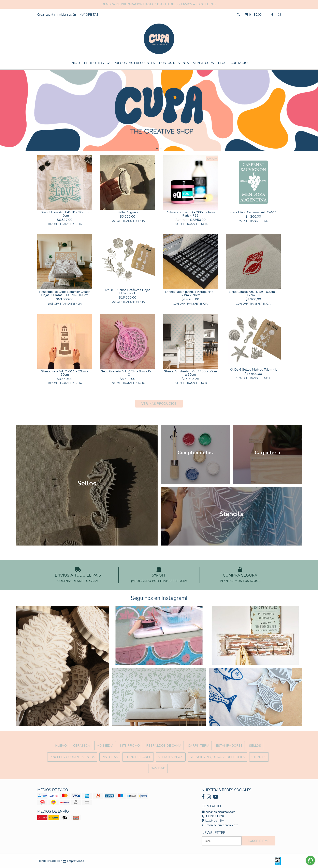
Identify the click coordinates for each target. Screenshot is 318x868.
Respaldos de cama (164, 746)
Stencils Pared (138, 757)
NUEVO (61, 746)
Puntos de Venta (174, 63)
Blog (222, 63)
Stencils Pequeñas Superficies (217, 757)
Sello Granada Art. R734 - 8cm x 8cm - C (128, 373)
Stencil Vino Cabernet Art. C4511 (253, 212)
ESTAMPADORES (229, 746)
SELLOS (255, 746)
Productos (97, 63)
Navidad (158, 768)
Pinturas (110, 757)
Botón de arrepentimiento (220, 825)
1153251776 (213, 816)
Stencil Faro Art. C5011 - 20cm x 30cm (65, 373)
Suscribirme (258, 841)
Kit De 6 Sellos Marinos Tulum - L (253, 370)
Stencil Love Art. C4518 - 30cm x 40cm (65, 214)
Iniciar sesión (67, 15)
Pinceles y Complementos (72, 757)
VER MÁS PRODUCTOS (159, 404)
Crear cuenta (46, 15)
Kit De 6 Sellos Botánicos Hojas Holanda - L (128, 292)
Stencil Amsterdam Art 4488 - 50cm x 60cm (190, 373)
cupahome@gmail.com (218, 812)
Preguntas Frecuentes (134, 63)
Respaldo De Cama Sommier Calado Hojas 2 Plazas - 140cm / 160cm (65, 293)
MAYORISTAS (89, 15)
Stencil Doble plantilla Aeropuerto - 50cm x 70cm (190, 293)
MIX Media (105, 746)
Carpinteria (199, 746)
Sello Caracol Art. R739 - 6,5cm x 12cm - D (253, 293)
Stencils (259, 757)
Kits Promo (130, 746)
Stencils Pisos (171, 757)
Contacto (239, 63)
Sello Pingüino (128, 212)
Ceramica (82, 746)
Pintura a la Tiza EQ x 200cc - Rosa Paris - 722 (191, 214)
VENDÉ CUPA (204, 63)
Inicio (75, 63)
